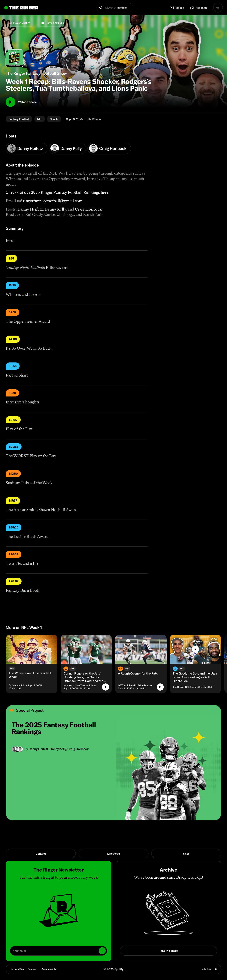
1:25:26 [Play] (14, 527)
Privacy (32, 969)
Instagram (207, 969)
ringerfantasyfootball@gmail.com (52, 201)
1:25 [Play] (11, 258)
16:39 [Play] (12, 285)
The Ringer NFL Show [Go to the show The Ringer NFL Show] (184, 687)
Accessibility (49, 969)
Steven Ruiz (19, 685)
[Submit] (102, 951)
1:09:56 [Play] (14, 447)
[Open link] (113, 763)
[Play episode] (106, 687)
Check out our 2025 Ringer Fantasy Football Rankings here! (58, 192)
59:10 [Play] (12, 393)
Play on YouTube (53, 23)
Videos (177, 8)
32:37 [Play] (13, 312)
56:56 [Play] (13, 366)
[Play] (11, 102)
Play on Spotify (19, 23)
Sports (54, 119)
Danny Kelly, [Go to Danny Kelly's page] (59, 749)
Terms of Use (17, 969)
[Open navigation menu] (218, 8)
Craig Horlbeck (108, 148)
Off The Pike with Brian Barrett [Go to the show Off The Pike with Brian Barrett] (135, 685)
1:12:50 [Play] (13, 474)
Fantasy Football (19, 119)
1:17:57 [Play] (13, 501)
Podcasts (199, 8)
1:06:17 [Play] (13, 420)
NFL (40, 119)
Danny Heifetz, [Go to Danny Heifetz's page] (39, 749)
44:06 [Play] (13, 339)
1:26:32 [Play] (14, 554)
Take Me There (168, 951)
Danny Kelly (66, 148)
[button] (115, 8)
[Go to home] (21, 8)
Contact (41, 854)
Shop (186, 854)
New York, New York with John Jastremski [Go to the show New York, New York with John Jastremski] (81, 685)
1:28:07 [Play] (14, 581)
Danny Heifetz (25, 148)
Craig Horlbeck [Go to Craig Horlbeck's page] (78, 749)
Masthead (114, 854)
